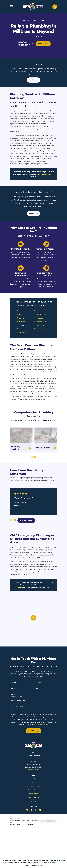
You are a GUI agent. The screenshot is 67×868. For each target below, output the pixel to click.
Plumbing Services (33, 786)
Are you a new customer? (18, 701)
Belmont (22, 358)
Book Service (43, 44)
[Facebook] (31, 810)
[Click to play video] (33, 641)
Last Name (38, 683)
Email (36, 689)
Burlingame (41, 358)
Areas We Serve (33, 797)
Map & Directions (33, 770)
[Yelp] (35, 810)
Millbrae (22, 369)
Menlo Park (40, 365)
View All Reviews (26, 568)
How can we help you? (17, 706)
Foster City (23, 362)
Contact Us (34, 80)
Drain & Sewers (33, 790)
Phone (13, 689)
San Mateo (23, 380)
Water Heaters (34, 794)
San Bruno (40, 372)
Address (13, 695)
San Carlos (23, 376)
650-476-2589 (23, 45)
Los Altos (22, 365)
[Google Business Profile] (27, 810)
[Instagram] (40, 810)
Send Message (33, 731)
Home (33, 779)
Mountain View (42, 369)
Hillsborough (41, 362)
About (33, 782)
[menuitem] (13, 824)
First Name (14, 683)
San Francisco (41, 376)
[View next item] (35, 504)
